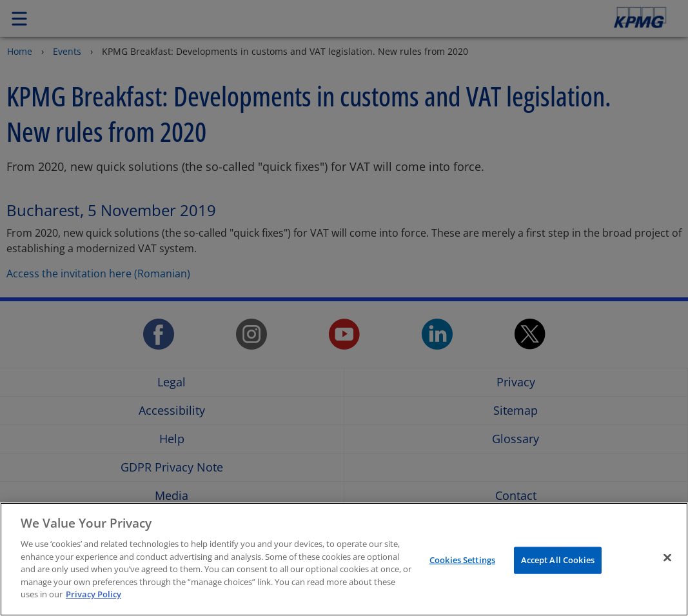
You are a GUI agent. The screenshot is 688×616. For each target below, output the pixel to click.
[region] (344, 559)
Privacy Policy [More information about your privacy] (93, 594)
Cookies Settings (462, 560)
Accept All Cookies (558, 560)
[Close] (667, 558)
